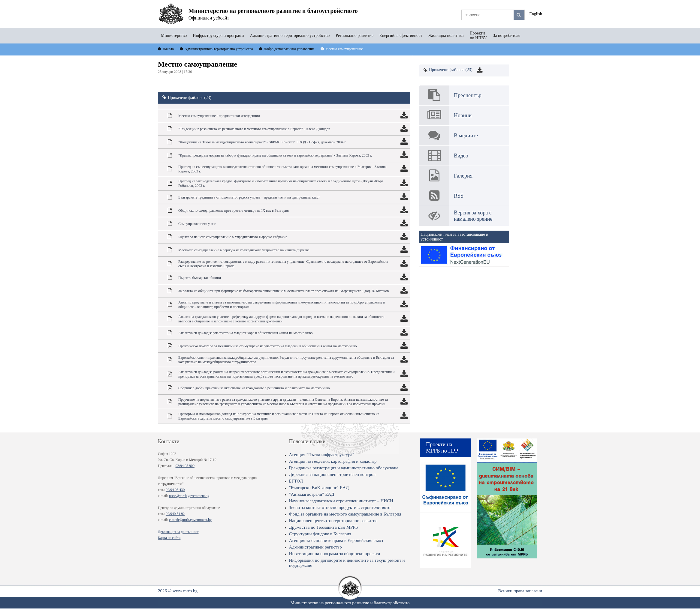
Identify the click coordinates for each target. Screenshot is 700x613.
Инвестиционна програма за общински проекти (335, 554)
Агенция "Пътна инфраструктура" (322, 455)
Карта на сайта (169, 538)
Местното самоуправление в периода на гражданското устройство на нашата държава (244, 250)
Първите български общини (200, 278)
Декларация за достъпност (178, 532)
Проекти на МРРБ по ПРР (442, 448)
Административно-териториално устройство (290, 36)
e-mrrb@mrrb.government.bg (190, 520)
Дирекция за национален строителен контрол (332, 474)
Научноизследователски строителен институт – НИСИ (341, 501)
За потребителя (507, 36)
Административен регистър (315, 547)
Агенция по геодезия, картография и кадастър (333, 461)
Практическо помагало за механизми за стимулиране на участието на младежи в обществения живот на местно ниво (268, 346)
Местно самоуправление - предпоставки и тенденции (219, 116)
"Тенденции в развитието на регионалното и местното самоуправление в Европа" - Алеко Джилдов (254, 129)
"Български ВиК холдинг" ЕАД (319, 488)
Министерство (174, 36)
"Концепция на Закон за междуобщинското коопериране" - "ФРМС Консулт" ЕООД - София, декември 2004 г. (262, 142)
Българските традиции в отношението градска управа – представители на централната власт (249, 197)
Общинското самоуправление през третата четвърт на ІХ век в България (234, 211)
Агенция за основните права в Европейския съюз (336, 540)
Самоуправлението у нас (197, 224)
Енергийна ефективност (401, 36)
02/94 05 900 (185, 466)
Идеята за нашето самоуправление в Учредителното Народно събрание (233, 237)
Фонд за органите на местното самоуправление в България (345, 514)
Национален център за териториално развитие (333, 521)
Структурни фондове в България (320, 534)
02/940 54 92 (175, 514)
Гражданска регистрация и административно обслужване (344, 468)
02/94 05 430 (175, 490)
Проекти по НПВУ (478, 36)
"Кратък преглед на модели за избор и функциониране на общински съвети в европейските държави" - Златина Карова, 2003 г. (275, 155)
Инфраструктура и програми (218, 36)
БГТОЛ (296, 481)
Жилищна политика (446, 36)
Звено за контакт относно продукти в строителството (340, 507)
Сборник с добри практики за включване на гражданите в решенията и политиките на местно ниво (254, 388)
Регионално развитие (355, 36)
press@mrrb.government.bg (189, 496)
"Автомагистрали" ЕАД (312, 494)
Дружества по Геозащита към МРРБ (324, 527)
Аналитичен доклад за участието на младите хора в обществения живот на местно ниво (245, 333)
